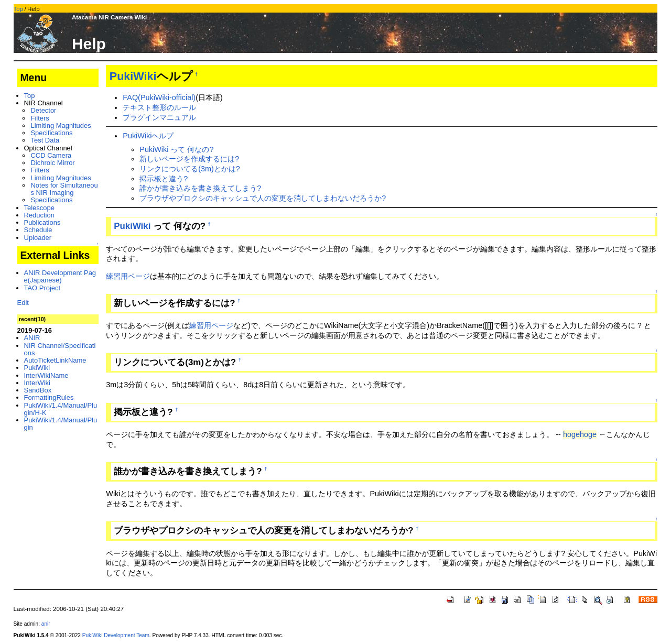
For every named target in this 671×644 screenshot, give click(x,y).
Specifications (51, 133)
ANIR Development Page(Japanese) (60, 276)
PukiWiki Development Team (116, 635)
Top (19, 9)
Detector (43, 110)
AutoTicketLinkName (55, 360)
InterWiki (37, 383)
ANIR (32, 338)
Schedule (38, 230)
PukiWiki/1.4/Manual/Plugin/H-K (61, 409)
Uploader (38, 238)
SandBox (38, 390)
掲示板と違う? (164, 179)
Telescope (39, 208)
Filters (40, 118)
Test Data (45, 140)
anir (46, 624)
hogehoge (580, 434)
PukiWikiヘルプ (148, 136)
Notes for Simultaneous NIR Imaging (64, 189)
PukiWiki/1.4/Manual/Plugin (61, 424)
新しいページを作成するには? (189, 159)
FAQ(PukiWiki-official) (159, 97)
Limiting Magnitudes (61, 125)
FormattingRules (49, 397)
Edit (23, 303)
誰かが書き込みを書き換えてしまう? (200, 188)
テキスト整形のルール (159, 107)
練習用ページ (128, 276)
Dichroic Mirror (52, 163)
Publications (42, 222)
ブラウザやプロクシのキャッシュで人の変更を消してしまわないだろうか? (263, 198)
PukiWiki (133, 76)
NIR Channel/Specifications (60, 349)
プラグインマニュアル (159, 117)
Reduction (39, 215)
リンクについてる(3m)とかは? (190, 169)
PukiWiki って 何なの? (176, 149)
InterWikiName (46, 375)
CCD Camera (51, 155)
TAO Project (42, 288)
